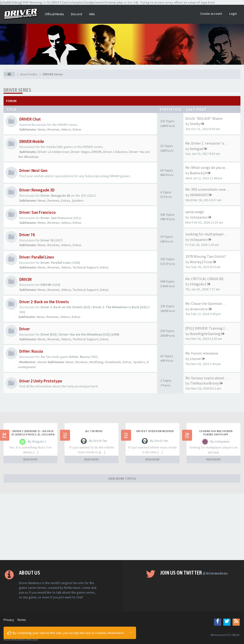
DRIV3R (97, 152)
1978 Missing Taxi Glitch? (206, 256)
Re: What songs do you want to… (212, 167)
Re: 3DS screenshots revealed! (209, 189)
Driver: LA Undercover (53, 152)
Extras (77, 129)
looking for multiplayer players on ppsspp (216, 433)
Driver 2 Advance (115, 152)
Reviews (53, 129)
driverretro (199, 309)
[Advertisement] (122, 527)
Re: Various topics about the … (210, 378)
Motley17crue (201, 262)
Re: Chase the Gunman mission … (213, 303)
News (42, 129)
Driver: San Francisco (38, 212)
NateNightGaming (205, 334)
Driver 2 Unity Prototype (41, 381)
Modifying (96, 362)
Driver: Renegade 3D (37, 190)
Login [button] (233, 14)
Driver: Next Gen (33, 171)
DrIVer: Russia (31, 351)
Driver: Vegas (80, 152)
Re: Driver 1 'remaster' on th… (210, 143)
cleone (42, 362)
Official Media (54, 14)
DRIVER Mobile (32, 141)
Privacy (9, 620)
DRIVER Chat (30, 119)
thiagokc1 (198, 284)
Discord (76, 14)
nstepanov (199, 217)
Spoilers (78, 200)
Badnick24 (198, 173)
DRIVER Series (17, 90)
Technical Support (85, 267)
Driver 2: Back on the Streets (44, 302)
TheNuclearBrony (204, 383)
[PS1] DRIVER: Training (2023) (209, 328)
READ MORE (30, 459)
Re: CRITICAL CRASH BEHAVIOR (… (214, 279)
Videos (66, 129)
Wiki (92, 14)
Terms (22, 620)
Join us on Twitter (194, 573)
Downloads (113, 362)
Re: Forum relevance (202, 353)
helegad (196, 149)
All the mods (94, 431)
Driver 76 (27, 235)
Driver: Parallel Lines (37, 257)
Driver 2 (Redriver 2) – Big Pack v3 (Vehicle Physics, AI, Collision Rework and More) (33, 434)
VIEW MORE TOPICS (122, 478)
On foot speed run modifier (155, 431)
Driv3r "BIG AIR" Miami (204, 118)
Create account (211, 14)
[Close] (131, 632)
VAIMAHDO (199, 195)
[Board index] (9, 74)
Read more (116, 633)
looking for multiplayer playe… (211, 234)
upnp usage (195, 212)
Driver (25, 329)
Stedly (195, 124)
